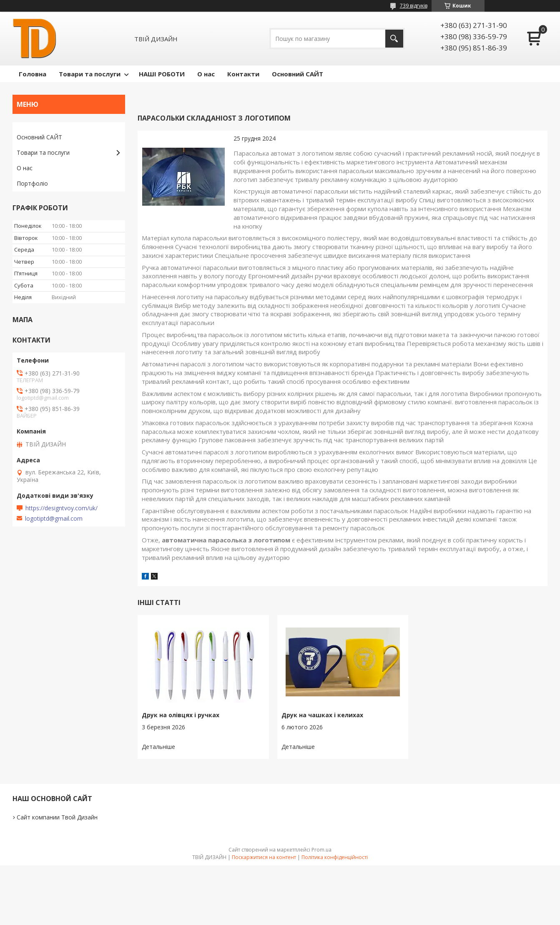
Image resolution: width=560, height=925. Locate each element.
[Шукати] (394, 39)
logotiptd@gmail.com (54, 519)
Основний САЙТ (298, 74)
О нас (206, 74)
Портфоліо (32, 183)
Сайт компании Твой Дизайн (57, 817)
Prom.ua (321, 850)
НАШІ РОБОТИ (162, 74)
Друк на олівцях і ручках (181, 715)
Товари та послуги (90, 74)
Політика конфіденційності (335, 857)
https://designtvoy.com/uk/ (62, 508)
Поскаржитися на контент (264, 857)
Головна (33, 74)
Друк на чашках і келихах (322, 715)
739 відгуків (414, 6)
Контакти (243, 74)
